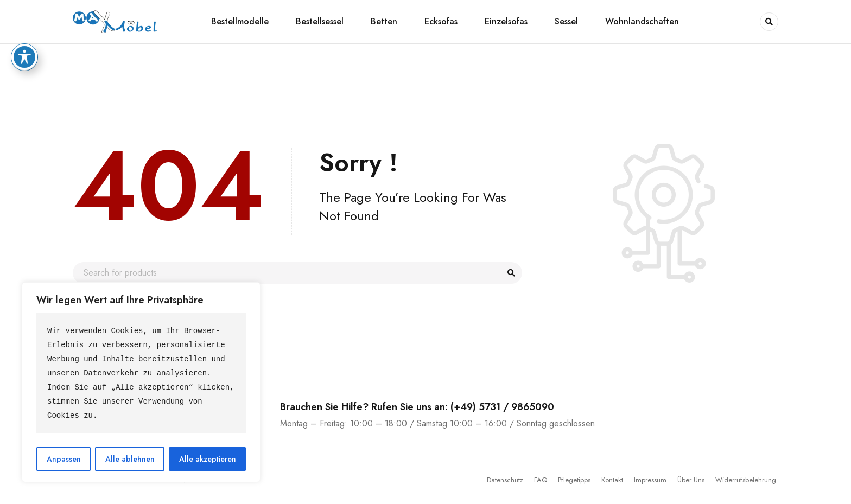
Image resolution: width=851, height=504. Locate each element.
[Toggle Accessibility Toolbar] (24, 16)
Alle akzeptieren (208, 459)
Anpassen (64, 459)
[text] (141, 373)
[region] (141, 382)
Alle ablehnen (130, 459)
